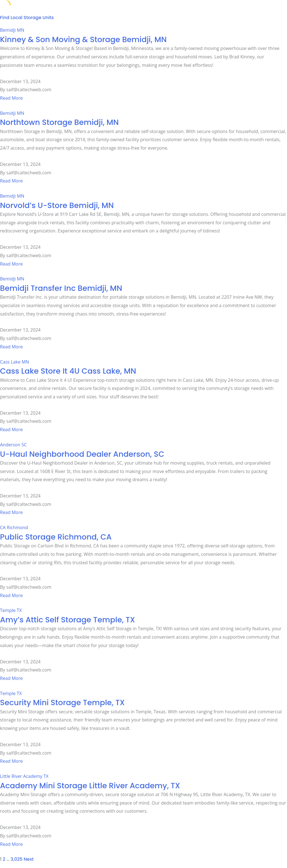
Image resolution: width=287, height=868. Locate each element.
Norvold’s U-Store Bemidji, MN (57, 205)
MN (20, 30)
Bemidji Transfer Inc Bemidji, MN (61, 288)
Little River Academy (21, 776)
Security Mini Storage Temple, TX (62, 703)
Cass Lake (10, 362)
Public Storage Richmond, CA (56, 537)
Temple (8, 610)
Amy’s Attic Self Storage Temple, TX (68, 620)
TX (19, 610)
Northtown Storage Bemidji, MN (59, 122)
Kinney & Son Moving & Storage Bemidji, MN (83, 39)
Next (29, 859)
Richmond (17, 527)
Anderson (10, 445)
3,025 (17, 859)
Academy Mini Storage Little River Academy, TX (90, 786)
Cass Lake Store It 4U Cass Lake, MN (68, 371)
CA (3, 527)
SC (24, 445)
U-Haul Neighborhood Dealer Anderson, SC (82, 454)
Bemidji (8, 30)
